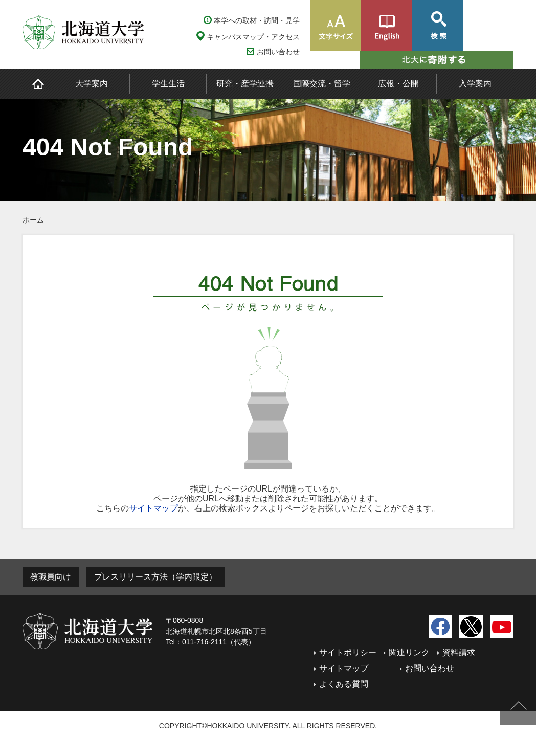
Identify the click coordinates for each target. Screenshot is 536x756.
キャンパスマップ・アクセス (253, 37)
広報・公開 (398, 84)
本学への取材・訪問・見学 (257, 20)
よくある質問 (344, 684)
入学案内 (475, 84)
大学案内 (92, 84)
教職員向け (51, 577)
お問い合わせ (278, 52)
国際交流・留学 (322, 84)
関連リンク (409, 652)
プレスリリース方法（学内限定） (155, 577)
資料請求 (459, 652)
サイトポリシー (348, 652)
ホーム (33, 220)
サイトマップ (153, 508)
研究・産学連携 (245, 84)
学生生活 (168, 84)
